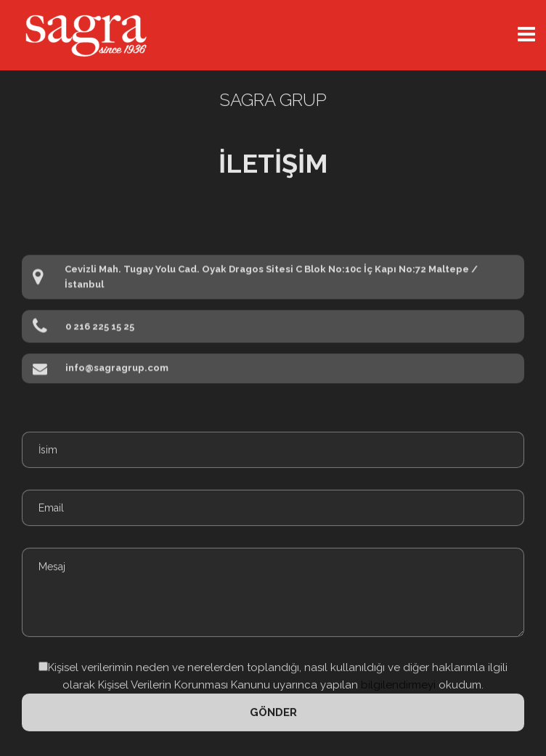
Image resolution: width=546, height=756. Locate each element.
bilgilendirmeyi (397, 681)
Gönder (273, 709)
